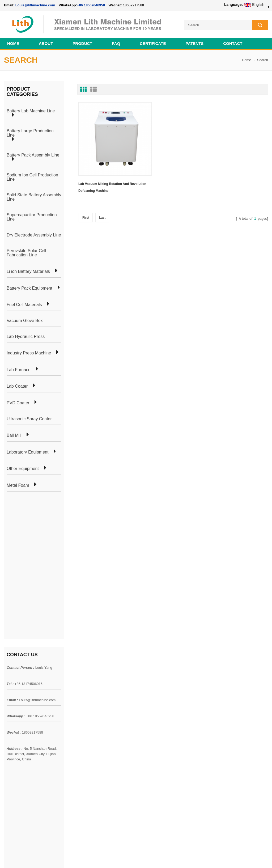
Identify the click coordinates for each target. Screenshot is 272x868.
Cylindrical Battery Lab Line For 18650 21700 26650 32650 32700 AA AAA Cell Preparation (163, 738)
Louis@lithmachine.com (37, 555)
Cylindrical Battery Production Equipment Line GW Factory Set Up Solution (160, 781)
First (86, 200)
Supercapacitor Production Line (32, 216)
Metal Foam (18, 485)
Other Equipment (23, 468)
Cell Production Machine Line (185, 857)
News (9, 700)
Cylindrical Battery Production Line (85, 719)
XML (8, 728)
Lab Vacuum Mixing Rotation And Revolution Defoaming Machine (104, 170)
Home (13, 43)
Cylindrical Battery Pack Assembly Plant (90, 680)
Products (11, 690)
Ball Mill (14, 435)
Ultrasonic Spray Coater (29, 418)
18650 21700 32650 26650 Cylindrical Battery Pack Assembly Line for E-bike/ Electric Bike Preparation (163, 686)
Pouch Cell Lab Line (73, 700)
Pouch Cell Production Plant (80, 690)
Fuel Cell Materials (24, 304)
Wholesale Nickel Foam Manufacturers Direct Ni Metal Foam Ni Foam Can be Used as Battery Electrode (163, 802)
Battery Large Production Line (30, 132)
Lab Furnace (19, 369)
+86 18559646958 (91, 5)
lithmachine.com (122, 851)
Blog (8, 709)
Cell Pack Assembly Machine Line (136, 857)
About (46, 43)
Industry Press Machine (29, 353)
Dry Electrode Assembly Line (34, 235)
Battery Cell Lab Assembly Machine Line (238, 857)
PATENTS (194, 43)
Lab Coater (17, 386)
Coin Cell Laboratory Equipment (83, 709)
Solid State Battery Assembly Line (34, 196)
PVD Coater (18, 403)
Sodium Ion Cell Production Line (32, 177)
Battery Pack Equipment (29, 288)
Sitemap (11, 719)
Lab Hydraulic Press (26, 336)
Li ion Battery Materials (28, 271)
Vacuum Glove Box (25, 320)
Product (82, 43)
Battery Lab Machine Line (31, 111)
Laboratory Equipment (27, 452)
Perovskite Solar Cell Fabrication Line (26, 252)
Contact (233, 43)
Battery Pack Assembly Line (33, 155)
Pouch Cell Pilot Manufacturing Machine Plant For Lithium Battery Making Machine (164, 760)
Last (102, 200)
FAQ (116, 43)
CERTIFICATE (153, 43)
